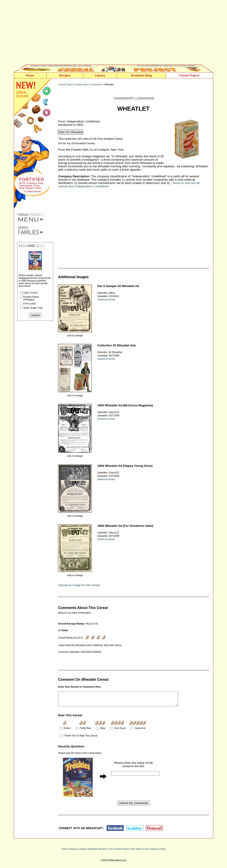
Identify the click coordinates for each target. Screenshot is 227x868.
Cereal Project (190, 75)
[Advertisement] (113, 33)
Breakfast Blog (141, 75)
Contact (82, 852)
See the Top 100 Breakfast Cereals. (77, 143)
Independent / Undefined (89, 84)
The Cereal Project (119, 852)
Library (100, 75)
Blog (163, 852)
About (73, 852)
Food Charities (151, 852)
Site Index (136, 852)
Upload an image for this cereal (79, 585)
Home (30, 75)
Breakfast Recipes (98, 852)
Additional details (106, 299)
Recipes (65, 75)
